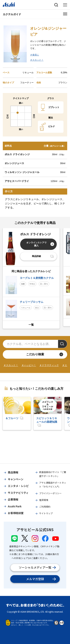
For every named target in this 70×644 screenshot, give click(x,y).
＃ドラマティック (49, 365)
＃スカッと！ (37, 60)
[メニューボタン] (65, 14)
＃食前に (35, 55)
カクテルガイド (12, 14)
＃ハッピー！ (29, 365)
